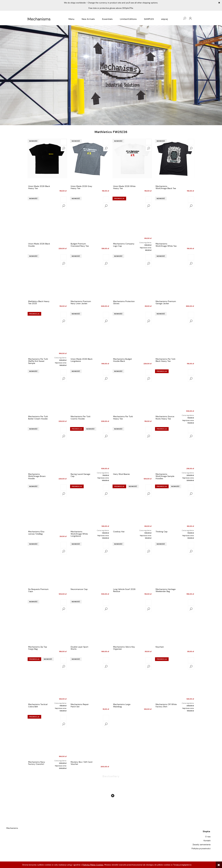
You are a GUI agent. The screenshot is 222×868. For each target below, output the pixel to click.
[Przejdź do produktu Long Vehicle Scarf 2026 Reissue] (132, 564)
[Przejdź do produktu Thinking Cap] (175, 506)
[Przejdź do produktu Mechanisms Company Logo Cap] (132, 219)
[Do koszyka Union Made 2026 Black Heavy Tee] (64, 142)
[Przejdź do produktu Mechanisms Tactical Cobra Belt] (47, 679)
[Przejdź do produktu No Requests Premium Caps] (47, 564)
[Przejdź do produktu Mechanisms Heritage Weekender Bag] (175, 564)
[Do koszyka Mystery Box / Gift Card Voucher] (106, 718)
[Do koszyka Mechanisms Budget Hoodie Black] (149, 315)
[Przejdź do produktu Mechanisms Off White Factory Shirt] (175, 679)
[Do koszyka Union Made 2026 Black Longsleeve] (106, 315)
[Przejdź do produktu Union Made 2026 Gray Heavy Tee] (90, 161)
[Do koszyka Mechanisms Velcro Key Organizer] (149, 603)
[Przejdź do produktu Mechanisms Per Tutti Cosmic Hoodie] (90, 391)
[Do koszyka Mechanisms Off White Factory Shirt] (191, 660)
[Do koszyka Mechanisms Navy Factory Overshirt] (64, 718)
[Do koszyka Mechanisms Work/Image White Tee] (191, 200)
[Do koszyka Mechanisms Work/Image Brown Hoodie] (64, 430)
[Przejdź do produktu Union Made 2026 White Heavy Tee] (132, 161)
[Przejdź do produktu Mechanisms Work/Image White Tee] (175, 219)
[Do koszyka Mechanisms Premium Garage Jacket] (191, 257)
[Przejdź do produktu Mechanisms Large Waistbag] (132, 679)
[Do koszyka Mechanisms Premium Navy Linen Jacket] (106, 257)
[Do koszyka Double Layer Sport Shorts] (106, 603)
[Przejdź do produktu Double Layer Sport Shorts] (90, 622)
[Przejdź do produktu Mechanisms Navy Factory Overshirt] (47, 737)
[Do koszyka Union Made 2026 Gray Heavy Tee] (106, 142)
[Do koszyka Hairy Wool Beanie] (149, 430)
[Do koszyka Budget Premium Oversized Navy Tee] (106, 200)
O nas (208, 837)
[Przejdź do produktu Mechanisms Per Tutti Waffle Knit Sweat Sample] (47, 334)
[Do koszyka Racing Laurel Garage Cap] (106, 430)
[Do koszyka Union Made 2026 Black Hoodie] (64, 200)
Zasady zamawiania (202, 844)
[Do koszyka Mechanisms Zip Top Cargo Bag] (64, 603)
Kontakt (207, 841)
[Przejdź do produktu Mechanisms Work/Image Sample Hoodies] (175, 449)
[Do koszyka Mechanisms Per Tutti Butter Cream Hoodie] (64, 372)
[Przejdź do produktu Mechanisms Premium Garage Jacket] (175, 276)
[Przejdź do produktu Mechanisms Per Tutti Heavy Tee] (132, 391)
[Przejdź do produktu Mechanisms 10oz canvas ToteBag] (47, 506)
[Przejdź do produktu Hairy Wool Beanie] (132, 449)
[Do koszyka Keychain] (191, 603)
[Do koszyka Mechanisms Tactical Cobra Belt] (64, 660)
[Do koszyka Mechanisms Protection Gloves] (149, 257)
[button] (64, 148)
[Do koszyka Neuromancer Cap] (106, 545)
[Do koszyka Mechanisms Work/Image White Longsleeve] (106, 487)
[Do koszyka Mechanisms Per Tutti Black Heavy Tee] (191, 315)
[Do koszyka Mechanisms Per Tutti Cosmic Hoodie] (106, 372)
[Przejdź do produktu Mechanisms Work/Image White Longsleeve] (90, 506)
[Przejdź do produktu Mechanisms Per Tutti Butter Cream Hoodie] (47, 391)
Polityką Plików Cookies (93, 865)
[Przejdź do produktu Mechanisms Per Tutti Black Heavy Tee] (175, 334)
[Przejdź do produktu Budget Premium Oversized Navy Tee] (90, 219)
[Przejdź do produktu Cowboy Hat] (132, 506)
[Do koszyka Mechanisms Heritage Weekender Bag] (191, 545)
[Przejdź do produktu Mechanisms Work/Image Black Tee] (175, 161)
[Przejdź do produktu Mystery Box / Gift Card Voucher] (90, 737)
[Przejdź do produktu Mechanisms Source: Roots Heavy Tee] (175, 391)
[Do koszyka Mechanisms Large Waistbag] (149, 660)
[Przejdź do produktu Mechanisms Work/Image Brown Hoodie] (47, 449)
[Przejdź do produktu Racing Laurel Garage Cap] (90, 449)
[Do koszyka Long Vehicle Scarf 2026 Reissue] (149, 545)
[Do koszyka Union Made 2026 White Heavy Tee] (149, 142)
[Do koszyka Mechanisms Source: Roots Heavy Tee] (191, 372)
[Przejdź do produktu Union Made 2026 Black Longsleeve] (90, 334)
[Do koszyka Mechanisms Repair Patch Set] (106, 660)
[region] (111, 75)
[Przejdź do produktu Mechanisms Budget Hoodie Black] (132, 334)
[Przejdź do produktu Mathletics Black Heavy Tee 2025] (47, 276)
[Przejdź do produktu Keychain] (175, 622)
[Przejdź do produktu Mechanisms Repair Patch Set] (90, 679)
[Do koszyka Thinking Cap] (191, 487)
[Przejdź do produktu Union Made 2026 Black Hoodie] (47, 219)
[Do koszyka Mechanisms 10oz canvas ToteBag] (64, 487)
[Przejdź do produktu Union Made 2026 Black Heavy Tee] (47, 161)
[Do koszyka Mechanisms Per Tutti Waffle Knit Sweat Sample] (64, 315)
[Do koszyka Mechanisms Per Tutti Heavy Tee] (149, 372)
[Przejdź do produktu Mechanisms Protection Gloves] (132, 276)
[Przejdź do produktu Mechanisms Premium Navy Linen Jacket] (90, 276)
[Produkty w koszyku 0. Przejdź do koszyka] (179, 18)
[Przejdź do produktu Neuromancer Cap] (90, 564)
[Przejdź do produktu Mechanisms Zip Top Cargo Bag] (47, 622)
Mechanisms (39, 19)
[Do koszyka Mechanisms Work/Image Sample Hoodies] (191, 430)
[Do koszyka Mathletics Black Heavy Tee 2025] (64, 257)
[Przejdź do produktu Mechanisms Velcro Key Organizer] (132, 622)
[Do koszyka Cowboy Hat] (149, 487)
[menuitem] (71, 19)
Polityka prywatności (201, 848)
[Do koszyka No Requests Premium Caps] (64, 545)
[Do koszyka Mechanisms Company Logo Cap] (149, 200)
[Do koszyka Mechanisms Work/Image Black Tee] (191, 142)
